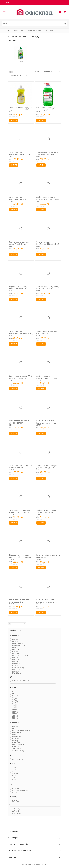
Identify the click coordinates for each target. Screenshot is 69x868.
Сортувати (37, 71)
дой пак (16, 811)
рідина (16, 801)
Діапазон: (13, 681)
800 (15, 710)
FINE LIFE (17, 658)
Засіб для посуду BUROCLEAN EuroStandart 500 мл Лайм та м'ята (47, 378)
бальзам (16, 788)
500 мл (21, 61)
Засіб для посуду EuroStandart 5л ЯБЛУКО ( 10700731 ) (20, 155)
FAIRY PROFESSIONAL (21, 656)
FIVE (15, 662)
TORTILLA (17, 749)
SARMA (16, 747)
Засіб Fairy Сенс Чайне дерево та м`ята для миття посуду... (47, 602)
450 (15, 696)
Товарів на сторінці (17, 75)
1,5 (14, 772)
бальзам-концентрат (20, 790)
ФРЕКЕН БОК (18, 751)
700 (15, 706)
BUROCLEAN (18, 643)
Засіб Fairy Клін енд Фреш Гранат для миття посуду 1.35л (47, 423)
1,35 (15, 774)
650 (15, 704)
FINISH (16, 660)
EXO (15, 652)
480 (15, 698)
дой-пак (16, 809)
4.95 (15, 778)
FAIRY (16, 654)
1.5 (14, 776)
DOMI (15, 647)
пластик (16, 813)
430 (15, 694)
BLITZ (15, 641)
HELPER (16, 670)
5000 (15, 718)
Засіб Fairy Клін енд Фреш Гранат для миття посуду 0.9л (20, 512)
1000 (15, 716)
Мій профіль (13, 838)
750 (15, 708)
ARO (15, 639)
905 (15, 714)
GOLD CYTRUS (19, 668)
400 (15, 692)
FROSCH (17, 664)
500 (15, 702)
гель (15, 792)
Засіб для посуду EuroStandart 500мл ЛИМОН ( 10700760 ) (21, 334)
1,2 (14, 770)
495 (15, 700)
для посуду (18, 759)
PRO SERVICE (18, 745)
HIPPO (16, 672)
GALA (16, 666)
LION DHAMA (18, 743)
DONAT (16, 650)
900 (15, 712)
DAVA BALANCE (19, 645)
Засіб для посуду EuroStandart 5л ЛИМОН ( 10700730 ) (19, 199)
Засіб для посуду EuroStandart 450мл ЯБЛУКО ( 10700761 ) (48, 244)
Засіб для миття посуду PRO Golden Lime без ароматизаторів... (48, 334)
